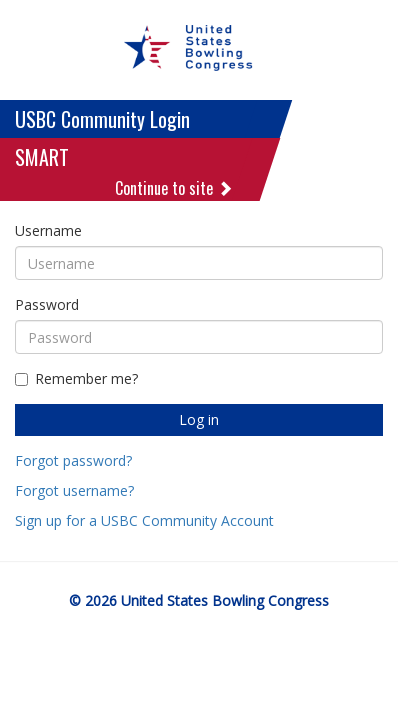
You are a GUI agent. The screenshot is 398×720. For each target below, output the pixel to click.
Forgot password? (73, 460)
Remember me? (76, 378)
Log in (199, 419)
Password (47, 304)
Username (48, 230)
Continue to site (174, 188)
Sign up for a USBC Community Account (144, 520)
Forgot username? (74, 490)
